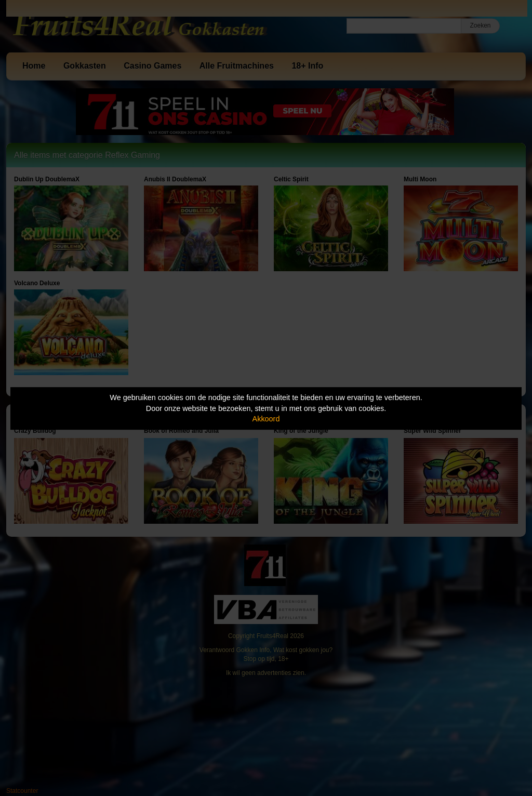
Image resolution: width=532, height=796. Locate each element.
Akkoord (266, 419)
